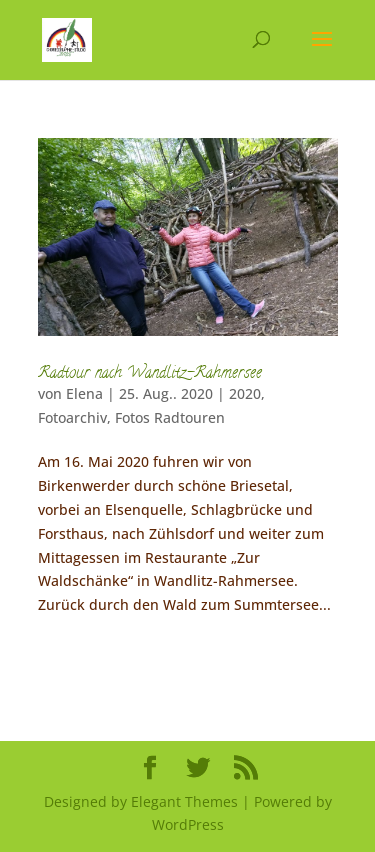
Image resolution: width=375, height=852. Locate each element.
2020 (245, 393)
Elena (84, 393)
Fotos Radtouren (170, 417)
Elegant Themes (184, 801)
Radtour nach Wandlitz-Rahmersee (150, 374)
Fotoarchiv (72, 417)
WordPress (188, 824)
